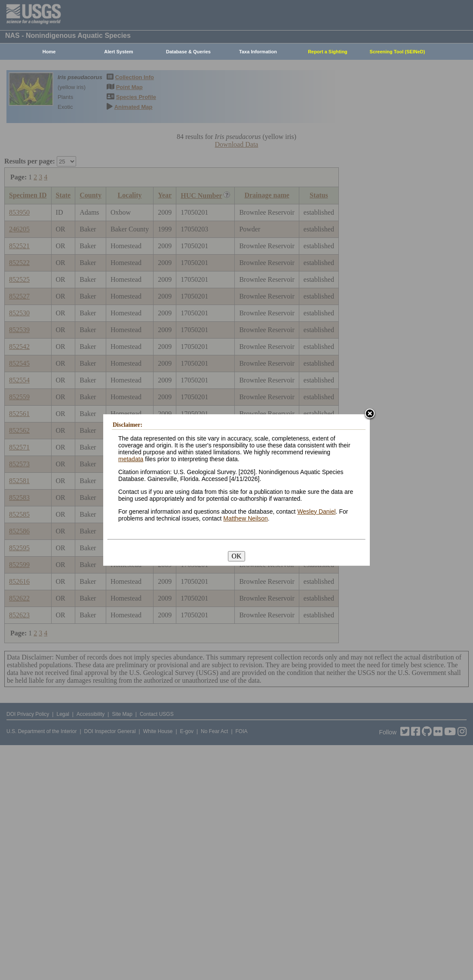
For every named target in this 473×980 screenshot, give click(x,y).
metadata (131, 459)
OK (236, 556)
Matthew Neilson (246, 518)
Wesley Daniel (316, 512)
